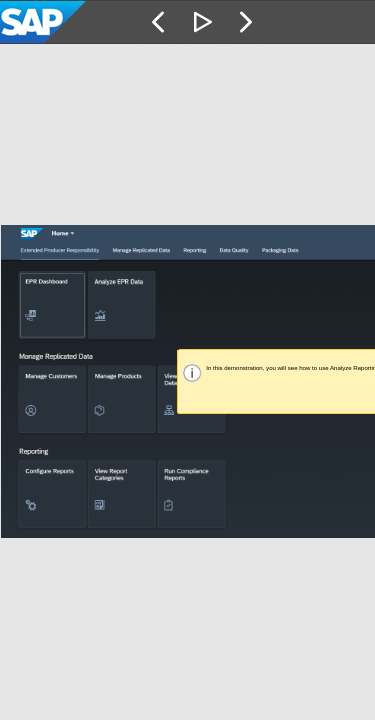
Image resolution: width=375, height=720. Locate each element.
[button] (159, 22)
